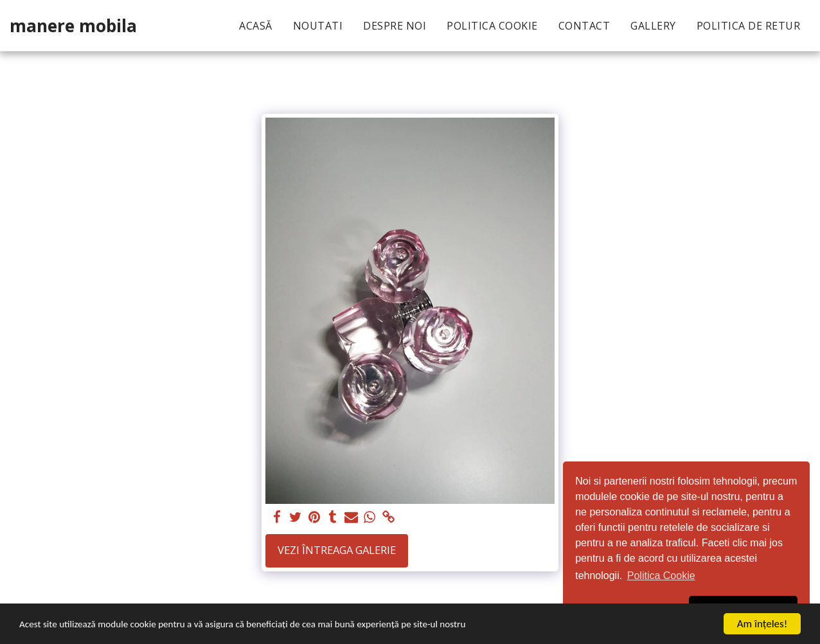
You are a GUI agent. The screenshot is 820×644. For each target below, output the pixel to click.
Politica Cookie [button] (661, 576)
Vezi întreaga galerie (337, 550)
